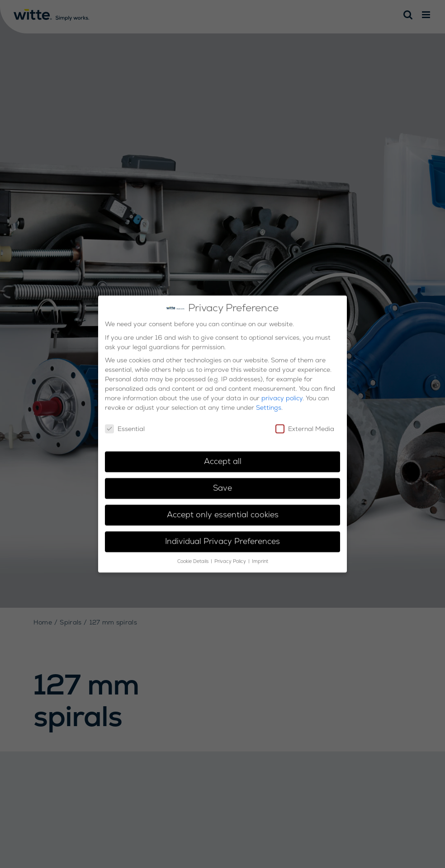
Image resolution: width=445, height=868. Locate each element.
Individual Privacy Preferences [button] (222, 537)
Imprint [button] (260, 557)
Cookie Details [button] (194, 557)
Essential (125, 424)
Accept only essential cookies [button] (223, 510)
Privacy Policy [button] (231, 557)
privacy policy (282, 394)
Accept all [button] (223, 457)
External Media (305, 424)
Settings (269, 403)
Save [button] (222, 483)
